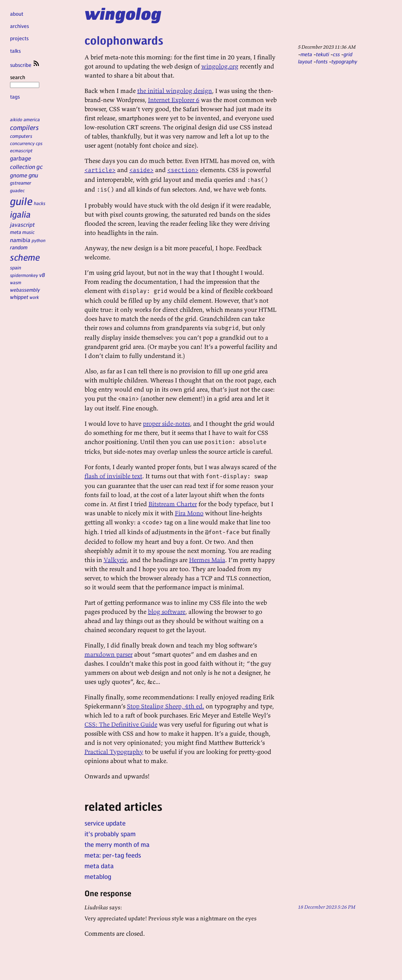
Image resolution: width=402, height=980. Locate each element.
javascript (22, 224)
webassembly (25, 290)
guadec (17, 190)
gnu (33, 175)
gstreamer (21, 183)
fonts (322, 61)
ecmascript (21, 150)
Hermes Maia (207, 560)
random (19, 247)
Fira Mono (189, 513)
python (39, 240)
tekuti (323, 54)
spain (16, 268)
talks (15, 51)
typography (344, 61)
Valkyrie (115, 560)
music (28, 232)
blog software (167, 612)
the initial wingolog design (175, 91)
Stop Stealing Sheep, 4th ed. (166, 706)
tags (15, 97)
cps (39, 143)
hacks (40, 203)
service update (105, 823)
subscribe (25, 65)
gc (40, 167)
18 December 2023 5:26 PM (327, 907)
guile (21, 201)
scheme (25, 257)
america (32, 119)
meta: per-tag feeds (113, 855)
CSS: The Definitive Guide (121, 724)
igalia (20, 214)
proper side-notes (166, 423)
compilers (24, 127)
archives (19, 26)
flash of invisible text (113, 476)
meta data (99, 866)
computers (21, 136)
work (34, 297)
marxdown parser (109, 654)
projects (19, 38)
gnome (19, 175)
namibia (20, 240)
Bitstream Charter (173, 504)
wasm (16, 282)
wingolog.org (220, 66)
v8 (42, 275)
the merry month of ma (117, 844)
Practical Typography (114, 752)
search (25, 81)
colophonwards (124, 40)
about (17, 14)
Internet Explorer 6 (174, 100)
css (336, 54)
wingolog (123, 13)
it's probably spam (110, 834)
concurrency (22, 143)
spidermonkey (24, 275)
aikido (16, 119)
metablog (98, 876)
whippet (19, 297)
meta (16, 232)
